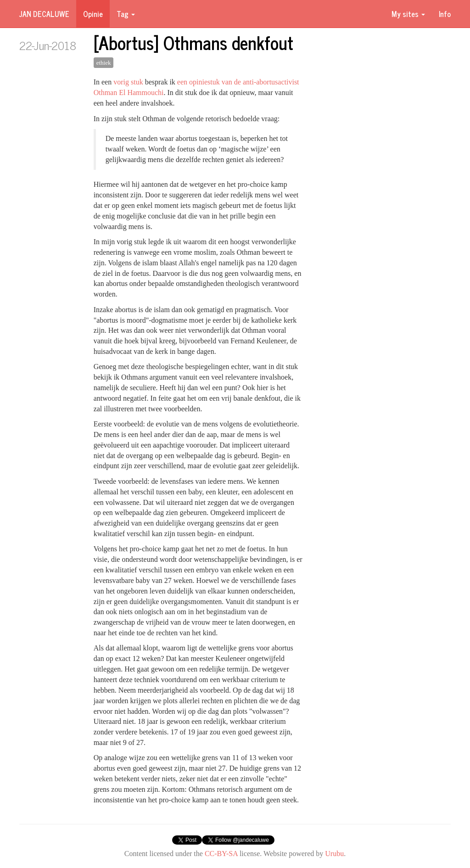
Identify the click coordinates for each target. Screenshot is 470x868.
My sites (408, 14)
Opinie (93, 14)
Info (445, 14)
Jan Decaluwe (44, 14)
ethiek (104, 63)
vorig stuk (128, 82)
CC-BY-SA (221, 854)
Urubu (334, 854)
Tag (126, 14)
